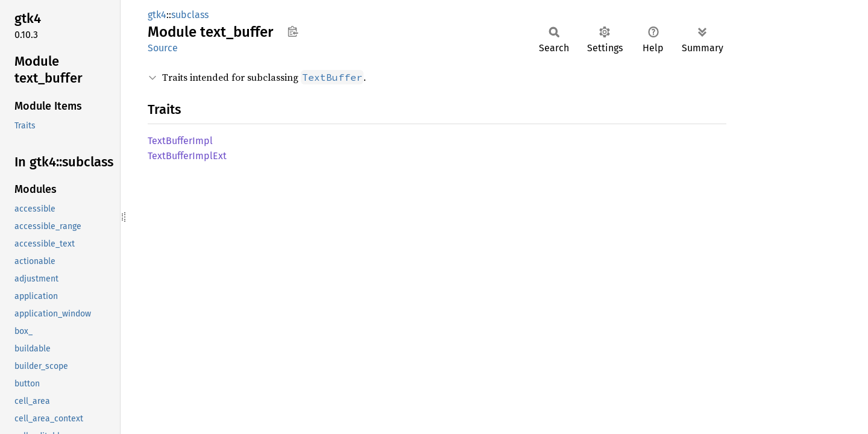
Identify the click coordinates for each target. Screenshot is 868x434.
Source (163, 48)
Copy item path (293, 31)
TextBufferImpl (180, 141)
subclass (190, 15)
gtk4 (157, 15)
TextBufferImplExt (187, 156)
